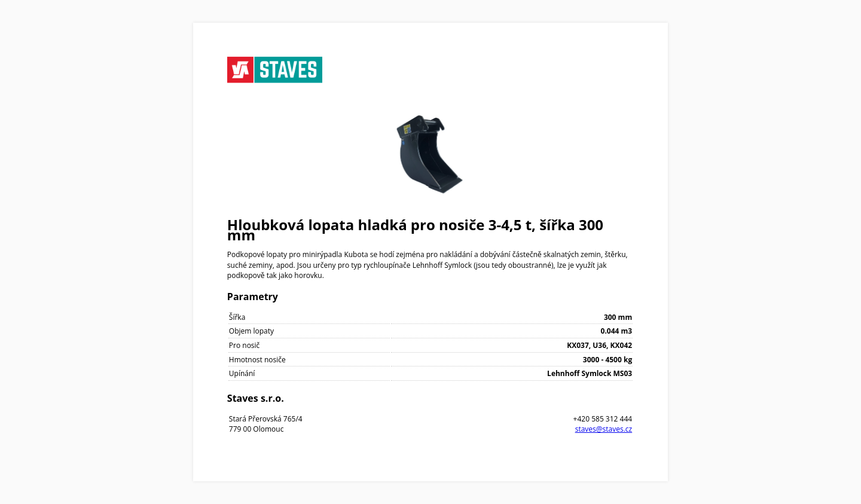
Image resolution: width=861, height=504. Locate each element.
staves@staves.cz (604, 429)
